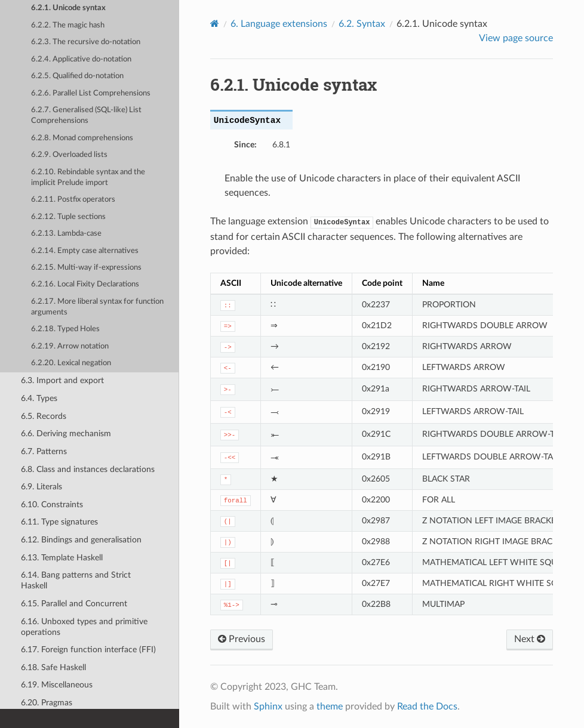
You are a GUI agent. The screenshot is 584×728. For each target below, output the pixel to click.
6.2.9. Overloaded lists (69, 155)
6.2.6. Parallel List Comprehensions (91, 93)
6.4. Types (39, 398)
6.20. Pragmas (47, 703)
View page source (516, 38)
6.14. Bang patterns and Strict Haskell (76, 580)
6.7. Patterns (44, 451)
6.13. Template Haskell (62, 558)
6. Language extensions (279, 24)
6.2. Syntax (362, 24)
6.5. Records (44, 416)
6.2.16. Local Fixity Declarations (85, 284)
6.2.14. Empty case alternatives (85, 251)
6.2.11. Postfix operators (73, 200)
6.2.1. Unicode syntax (68, 8)
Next (530, 639)
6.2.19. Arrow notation (70, 346)
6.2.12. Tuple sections (68, 217)
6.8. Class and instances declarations (88, 469)
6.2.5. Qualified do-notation (77, 76)
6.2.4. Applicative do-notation (81, 59)
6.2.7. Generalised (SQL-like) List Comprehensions (86, 115)
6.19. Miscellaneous (57, 685)
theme (330, 707)
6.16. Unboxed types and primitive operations (84, 627)
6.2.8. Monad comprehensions (82, 138)
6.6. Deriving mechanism (66, 434)
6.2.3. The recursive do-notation (86, 42)
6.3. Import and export (62, 380)
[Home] (215, 24)
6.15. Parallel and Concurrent (74, 604)
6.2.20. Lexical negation (71, 363)
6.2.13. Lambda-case (66, 234)
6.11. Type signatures (59, 522)
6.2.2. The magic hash (68, 25)
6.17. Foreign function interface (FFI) (88, 650)
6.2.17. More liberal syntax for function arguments (97, 307)
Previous (242, 639)
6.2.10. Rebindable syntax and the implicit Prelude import (88, 178)
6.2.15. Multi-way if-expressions (86, 268)
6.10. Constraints (52, 505)
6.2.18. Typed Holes (65, 329)
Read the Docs (427, 707)
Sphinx (268, 707)
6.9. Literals (42, 487)
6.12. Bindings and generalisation (81, 540)
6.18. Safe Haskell (53, 667)
